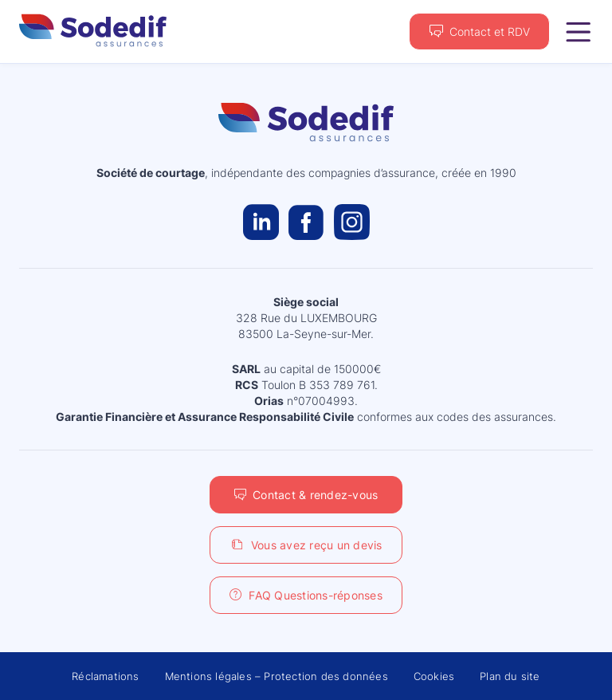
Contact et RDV (490, 31)
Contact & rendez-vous (315, 495)
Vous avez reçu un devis (317, 545)
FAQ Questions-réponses (316, 595)
